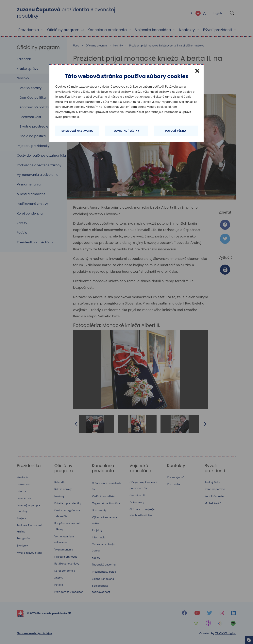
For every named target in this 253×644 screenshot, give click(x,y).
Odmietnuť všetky (126, 131)
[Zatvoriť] (197, 71)
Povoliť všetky (176, 131)
